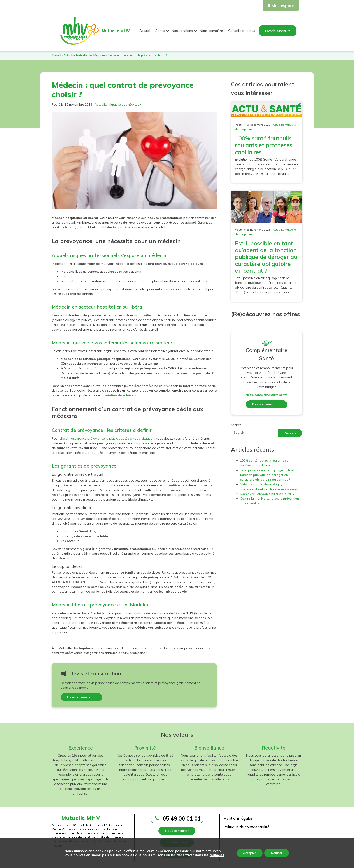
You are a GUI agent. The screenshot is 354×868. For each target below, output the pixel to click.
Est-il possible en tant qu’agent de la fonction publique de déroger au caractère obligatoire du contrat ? (266, 257)
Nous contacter (177, 831)
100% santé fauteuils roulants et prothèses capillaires (264, 145)
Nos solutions (182, 31)
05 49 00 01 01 (182, 818)
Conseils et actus (242, 31)
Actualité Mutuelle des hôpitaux (84, 55)
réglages (217, 855)
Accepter (249, 853)
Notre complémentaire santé (267, 395)
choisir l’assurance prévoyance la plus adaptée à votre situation (107, 438)
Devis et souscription (83, 697)
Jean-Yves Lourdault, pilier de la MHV (267, 494)
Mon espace (283, 6)
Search (236, 425)
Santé (160, 31)
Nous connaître (211, 31)
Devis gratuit (278, 31)
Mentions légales (238, 818)
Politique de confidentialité (246, 827)
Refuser (277, 853)
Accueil (145, 31)
